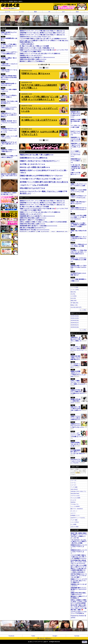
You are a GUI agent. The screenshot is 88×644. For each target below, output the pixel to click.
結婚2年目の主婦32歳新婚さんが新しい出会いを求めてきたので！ (9, 169)
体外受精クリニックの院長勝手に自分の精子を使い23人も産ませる (44, 182)
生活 (77, 12)
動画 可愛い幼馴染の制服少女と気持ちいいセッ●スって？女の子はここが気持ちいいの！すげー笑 (79, 536)
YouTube (77, 636)
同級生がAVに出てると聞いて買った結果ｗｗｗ (37, 155)
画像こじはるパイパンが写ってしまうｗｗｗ (9, 136)
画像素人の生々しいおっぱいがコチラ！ (31, 55)
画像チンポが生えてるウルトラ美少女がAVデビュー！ (40, 161)
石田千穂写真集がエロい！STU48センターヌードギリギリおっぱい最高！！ (79, 576)
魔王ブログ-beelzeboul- (77, 509)
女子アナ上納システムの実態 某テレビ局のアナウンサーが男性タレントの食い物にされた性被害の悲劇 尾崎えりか (79, 568)
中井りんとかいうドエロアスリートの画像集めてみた (9, 107)
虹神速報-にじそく (75, 515)
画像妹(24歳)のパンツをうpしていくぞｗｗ (9, 70)
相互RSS (48, 638)
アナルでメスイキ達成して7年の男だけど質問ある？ (9, 156)
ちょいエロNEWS (75, 506)
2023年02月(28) (75, 327)
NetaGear (73, 502)
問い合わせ (41, 638)
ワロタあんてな (75, 504)
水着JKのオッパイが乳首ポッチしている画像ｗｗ (9, 95)
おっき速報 (73, 524)
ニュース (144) (74, 287)
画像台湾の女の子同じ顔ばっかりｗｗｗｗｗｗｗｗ (35, 230)
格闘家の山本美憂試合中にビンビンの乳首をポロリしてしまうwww (79, 373)
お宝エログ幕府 (75, 527)
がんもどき (73, 500)
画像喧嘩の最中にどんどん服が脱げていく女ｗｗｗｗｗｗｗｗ (37, 57)
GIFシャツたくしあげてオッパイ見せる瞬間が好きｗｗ (9, 52)
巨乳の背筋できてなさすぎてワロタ (32, 188)
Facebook (11, 636)
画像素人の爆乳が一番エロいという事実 (9, 58)
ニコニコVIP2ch (75, 522)
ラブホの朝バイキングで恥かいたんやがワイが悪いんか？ (41, 179)
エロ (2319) (74, 296)
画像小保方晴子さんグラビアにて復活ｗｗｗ (9, 32)
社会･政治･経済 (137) (76, 307)
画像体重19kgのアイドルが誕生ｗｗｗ (76, 161)
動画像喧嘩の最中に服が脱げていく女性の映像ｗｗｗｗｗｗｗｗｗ (38, 226)
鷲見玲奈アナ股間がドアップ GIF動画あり (32, 61)
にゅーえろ (73, 485)
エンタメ (21, 12)
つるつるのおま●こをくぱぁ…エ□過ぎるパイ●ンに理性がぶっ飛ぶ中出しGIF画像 (79, 541)
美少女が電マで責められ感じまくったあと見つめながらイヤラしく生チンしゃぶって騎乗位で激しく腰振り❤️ (79, 607)
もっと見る (83, 310)
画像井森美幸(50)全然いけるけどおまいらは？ (9, 83)
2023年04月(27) (75, 323)
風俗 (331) (73, 292)
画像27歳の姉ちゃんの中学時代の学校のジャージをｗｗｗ (41, 176)
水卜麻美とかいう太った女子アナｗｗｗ (39, 120)
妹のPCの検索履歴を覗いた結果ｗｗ (9, 38)
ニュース (8, 12)
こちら (78, 473)
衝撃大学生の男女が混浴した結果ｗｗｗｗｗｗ (33, 59)
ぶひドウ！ (73, 513)
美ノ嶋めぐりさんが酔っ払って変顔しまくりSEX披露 (34, 46)
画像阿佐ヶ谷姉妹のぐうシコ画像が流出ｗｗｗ (9, 150)
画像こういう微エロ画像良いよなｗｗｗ (9, 89)
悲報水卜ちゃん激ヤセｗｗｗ (36, 73)
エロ (63, 12)
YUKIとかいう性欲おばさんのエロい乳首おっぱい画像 (79, 244)
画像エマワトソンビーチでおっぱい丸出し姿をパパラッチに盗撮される (40, 53)
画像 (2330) (74, 301)
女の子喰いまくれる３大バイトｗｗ (32, 164)
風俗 (35, 12)
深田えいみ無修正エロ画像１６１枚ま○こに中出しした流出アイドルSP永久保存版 (43, 222)
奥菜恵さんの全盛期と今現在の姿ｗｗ (75, 121)
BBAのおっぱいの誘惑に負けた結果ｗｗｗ (35, 167)
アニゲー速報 (74, 520)
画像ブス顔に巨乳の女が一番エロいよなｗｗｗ (78, 202)
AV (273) (73, 294)
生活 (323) (73, 298)
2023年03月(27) (75, 325)
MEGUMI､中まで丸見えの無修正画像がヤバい (9, 101)
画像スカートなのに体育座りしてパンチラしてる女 (78, 190)
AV (49, 12)
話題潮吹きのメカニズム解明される (34, 158)
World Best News (75, 493)
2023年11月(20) (75, 318)
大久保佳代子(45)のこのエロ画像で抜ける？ (78, 273)
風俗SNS (16, 1)
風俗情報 (11, 1)
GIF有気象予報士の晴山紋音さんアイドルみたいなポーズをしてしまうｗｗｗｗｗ (79, 562)
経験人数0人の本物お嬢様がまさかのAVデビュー (33, 228)
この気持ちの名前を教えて (27, 44)
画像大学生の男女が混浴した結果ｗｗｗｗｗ (32, 224)
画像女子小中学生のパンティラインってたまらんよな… (78, 196)
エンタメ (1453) (75, 290)
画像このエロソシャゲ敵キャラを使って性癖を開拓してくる (37, 48)
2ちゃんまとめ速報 (75, 498)
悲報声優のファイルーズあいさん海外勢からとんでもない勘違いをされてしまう (42, 33)
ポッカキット (74, 511)
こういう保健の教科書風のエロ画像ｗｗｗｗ (78, 279)
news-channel (74, 489)
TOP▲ (84, 642)
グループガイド (4, 1)
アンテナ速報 (74, 487)
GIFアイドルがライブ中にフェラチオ (75, 133)
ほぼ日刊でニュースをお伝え (78, 518)
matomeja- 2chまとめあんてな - (79, 491)
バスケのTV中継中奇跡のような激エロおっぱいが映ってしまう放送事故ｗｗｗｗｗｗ (43, 39)
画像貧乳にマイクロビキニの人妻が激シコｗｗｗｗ (75, 139)
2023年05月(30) (75, 320)
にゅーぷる (73, 480)
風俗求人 (21, 1)
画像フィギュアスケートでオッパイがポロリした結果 (78, 184)
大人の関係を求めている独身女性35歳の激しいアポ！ (9, 187)
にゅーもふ (73, 483)
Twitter (33, 636)
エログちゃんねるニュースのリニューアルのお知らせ (79, 613)
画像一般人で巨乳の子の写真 (78, 231)
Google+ (55, 636)
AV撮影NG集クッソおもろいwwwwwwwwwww (9, 64)
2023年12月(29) (75, 316)
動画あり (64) (74, 305)
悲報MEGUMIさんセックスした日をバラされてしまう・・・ (37, 37)
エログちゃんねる (75, 496)
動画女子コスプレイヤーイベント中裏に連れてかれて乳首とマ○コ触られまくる (42, 31)
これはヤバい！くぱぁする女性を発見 (34, 185)
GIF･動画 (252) (74, 303)
